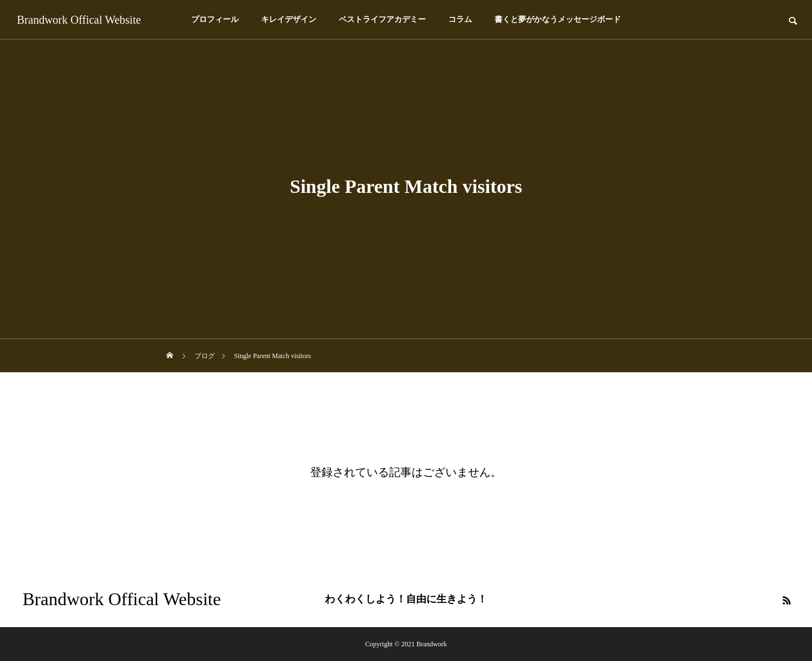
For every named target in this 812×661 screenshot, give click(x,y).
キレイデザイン (289, 19)
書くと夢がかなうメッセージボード (558, 19)
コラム (460, 19)
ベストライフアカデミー (382, 19)
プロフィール (215, 19)
